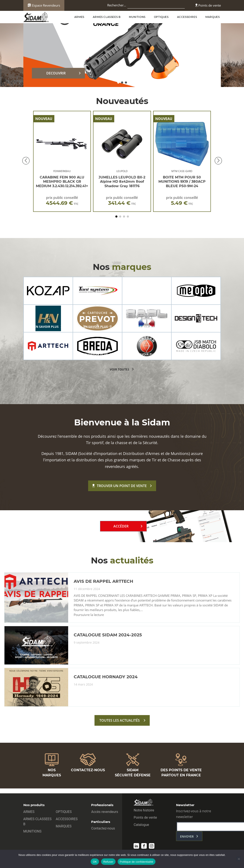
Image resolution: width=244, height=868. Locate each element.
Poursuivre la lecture (89, 615)
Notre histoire (144, 810)
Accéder (121, 526)
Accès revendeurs (105, 812)
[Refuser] (239, 859)
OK (95, 862)
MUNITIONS (137, 17)
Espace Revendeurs (44, 5)
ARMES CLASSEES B (107, 17)
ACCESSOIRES (187, 17)
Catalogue (141, 825)
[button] (118, 83)
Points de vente (208, 5)
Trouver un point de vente (120, 486)
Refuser (108, 862)
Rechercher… (117, 5)
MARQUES (212, 17)
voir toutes (120, 369)
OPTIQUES (161, 17)
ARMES (79, 17)
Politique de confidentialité (137, 862)
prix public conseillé (62, 201)
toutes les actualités (120, 720)
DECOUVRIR (56, 73)
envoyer (187, 836)
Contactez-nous (103, 828)
